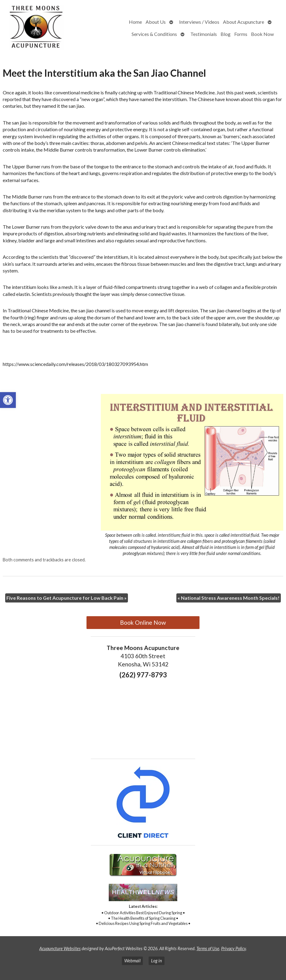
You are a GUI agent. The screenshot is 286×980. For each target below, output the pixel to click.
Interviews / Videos (199, 22)
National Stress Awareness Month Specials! (229, 598)
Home (135, 22)
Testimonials (204, 34)
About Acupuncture (244, 22)
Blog (226, 34)
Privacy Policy (233, 948)
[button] (8, 400)
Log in (157, 961)
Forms (241, 34)
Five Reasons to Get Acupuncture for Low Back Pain (67, 598)
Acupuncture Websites (60, 948)
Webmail (132, 961)
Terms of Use (208, 948)
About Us (156, 22)
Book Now (262, 34)
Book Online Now (143, 622)
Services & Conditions (154, 34)
